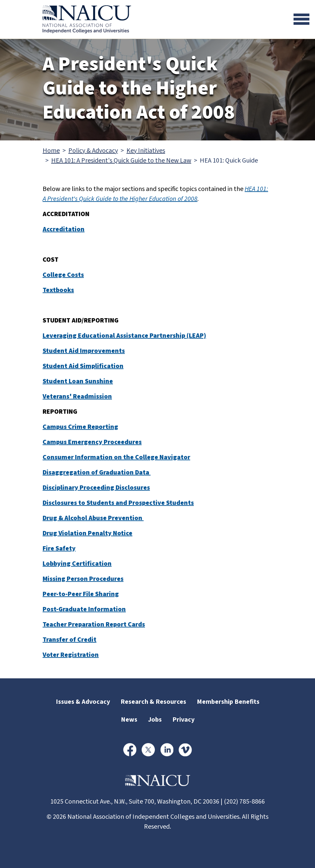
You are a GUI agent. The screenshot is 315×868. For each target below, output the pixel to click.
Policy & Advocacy (93, 151)
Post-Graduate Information (84, 609)
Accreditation (64, 229)
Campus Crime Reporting (80, 427)
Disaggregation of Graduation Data (97, 472)
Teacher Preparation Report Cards (94, 624)
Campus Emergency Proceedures (92, 442)
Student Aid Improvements (84, 351)
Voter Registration (71, 655)
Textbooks (58, 290)
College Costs (63, 275)
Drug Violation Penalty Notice (87, 533)
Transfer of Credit (70, 640)
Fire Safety (59, 548)
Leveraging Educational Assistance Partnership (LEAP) (124, 336)
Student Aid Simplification (83, 366)
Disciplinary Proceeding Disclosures (96, 488)
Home (51, 151)
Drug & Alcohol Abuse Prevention (93, 518)
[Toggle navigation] (301, 19)
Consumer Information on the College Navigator (116, 457)
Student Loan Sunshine (78, 381)
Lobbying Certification (77, 564)
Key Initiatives (146, 151)
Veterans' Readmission (77, 396)
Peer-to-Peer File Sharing (81, 594)
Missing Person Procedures (83, 579)
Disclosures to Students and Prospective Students (118, 503)
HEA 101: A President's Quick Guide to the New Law (121, 161)
